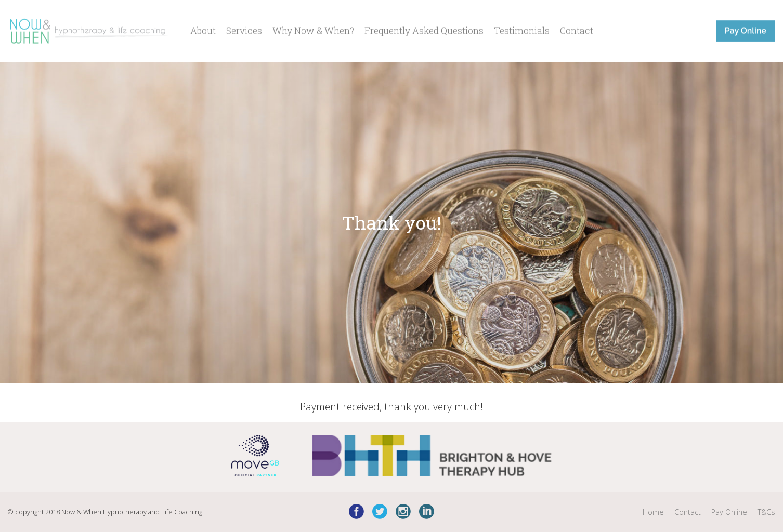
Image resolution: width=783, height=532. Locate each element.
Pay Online (746, 29)
